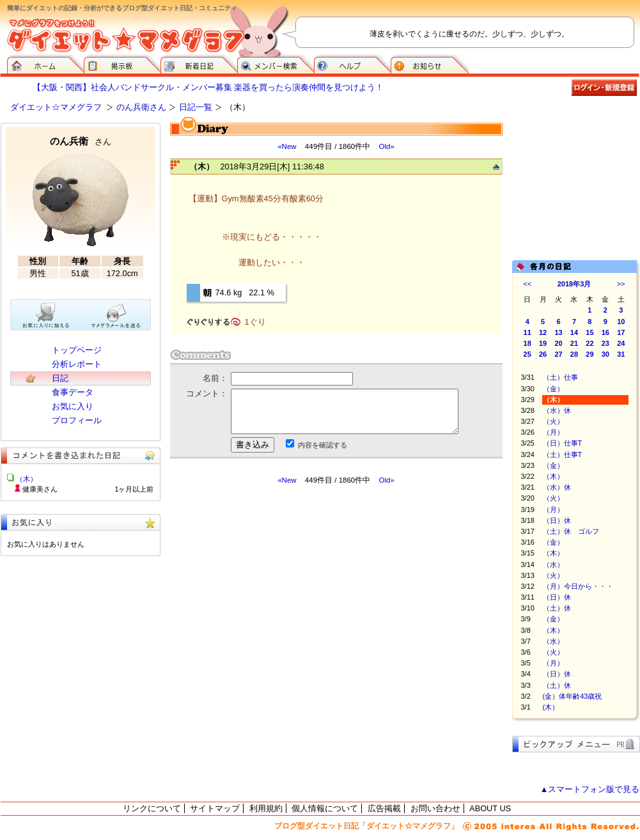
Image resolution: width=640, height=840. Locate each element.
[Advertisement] (290, 600)
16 (605, 332)
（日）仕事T (563, 443)
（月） (553, 432)
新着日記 (199, 64)
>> (621, 284)
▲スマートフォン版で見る (590, 789)
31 (621, 354)
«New (287, 146)
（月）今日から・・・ (578, 586)
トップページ (77, 350)
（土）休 (557, 608)
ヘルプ (352, 64)
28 (574, 354)
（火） (553, 421)
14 (574, 332)
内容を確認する (323, 445)
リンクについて (152, 808)
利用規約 (266, 808)
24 (621, 343)
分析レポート (77, 364)
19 (543, 343)
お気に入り (73, 406)
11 (527, 332)
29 (589, 354)
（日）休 (557, 520)
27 (558, 354)
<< (528, 284)
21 (574, 343)
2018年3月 (574, 284)
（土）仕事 (560, 377)
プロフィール (77, 420)
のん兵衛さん (141, 107)
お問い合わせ (435, 808)
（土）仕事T (563, 455)
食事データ (73, 392)
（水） (553, 564)
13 (558, 332)
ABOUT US (490, 808)
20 (558, 343)
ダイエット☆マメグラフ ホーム (45, 64)
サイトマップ (215, 808)
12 (543, 332)
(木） (551, 707)
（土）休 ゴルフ (571, 531)
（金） (553, 389)
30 (605, 354)
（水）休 (557, 410)
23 (605, 343)
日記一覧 (196, 107)
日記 (60, 378)
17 (621, 332)
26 (543, 354)
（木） (553, 476)
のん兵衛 (81, 141)
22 (589, 343)
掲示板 (122, 64)
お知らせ (430, 64)
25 (527, 354)
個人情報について (325, 808)
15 (589, 332)
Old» (386, 146)
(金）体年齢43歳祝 (573, 696)
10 (621, 322)
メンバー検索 (276, 64)
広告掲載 (384, 808)
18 (527, 343)
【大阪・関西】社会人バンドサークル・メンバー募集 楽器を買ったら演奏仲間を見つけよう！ (208, 87)
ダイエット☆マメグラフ (56, 107)
